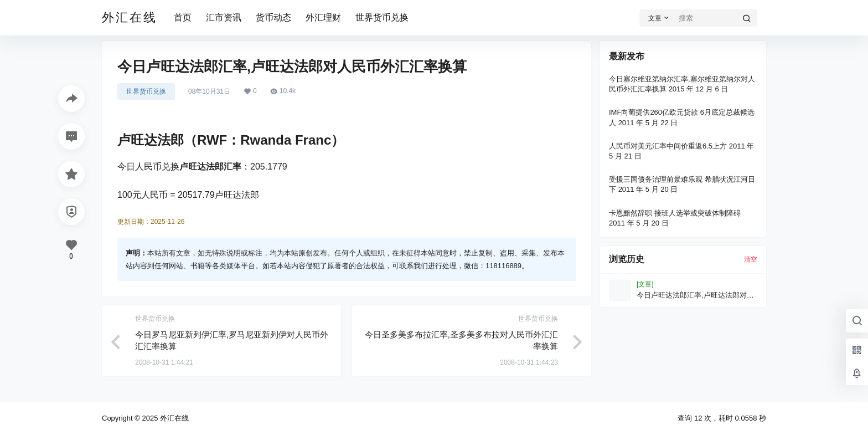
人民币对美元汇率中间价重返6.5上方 (668, 146)
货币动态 (273, 17)
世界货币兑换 (382, 17)
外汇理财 (323, 17)
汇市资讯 (224, 17)
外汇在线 (173, 418)
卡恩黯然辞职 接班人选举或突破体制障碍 (675, 213)
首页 (183, 17)
